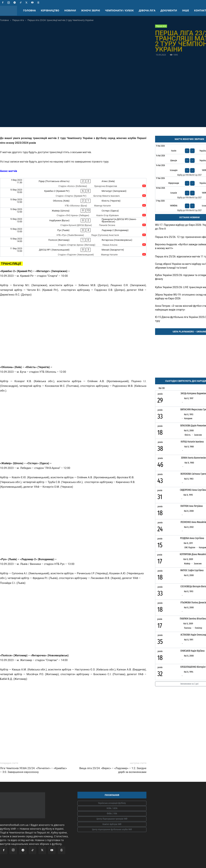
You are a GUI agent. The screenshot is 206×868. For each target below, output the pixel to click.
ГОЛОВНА (29, 10)
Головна (4, 20)
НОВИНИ (70, 10)
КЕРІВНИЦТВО (50, 10)
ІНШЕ (186, 10)
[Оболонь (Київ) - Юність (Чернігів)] (73, 203)
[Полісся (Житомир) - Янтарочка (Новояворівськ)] (73, 242)
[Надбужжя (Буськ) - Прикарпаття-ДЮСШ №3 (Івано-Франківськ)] (73, 222)
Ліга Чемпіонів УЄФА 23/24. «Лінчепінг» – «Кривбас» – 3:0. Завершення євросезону (33, 770)
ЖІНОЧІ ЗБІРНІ (91, 10)
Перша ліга (18, 20)
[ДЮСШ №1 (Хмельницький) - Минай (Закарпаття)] (73, 252)
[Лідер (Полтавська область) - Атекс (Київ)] (73, 183)
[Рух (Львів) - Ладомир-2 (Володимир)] (73, 232)
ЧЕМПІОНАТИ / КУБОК (119, 10)
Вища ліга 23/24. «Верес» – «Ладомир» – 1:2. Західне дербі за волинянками (113, 770)
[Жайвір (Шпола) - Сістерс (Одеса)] (73, 212)
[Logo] (10, 11)
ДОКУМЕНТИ (169, 10)
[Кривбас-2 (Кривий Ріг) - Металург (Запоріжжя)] (73, 193)
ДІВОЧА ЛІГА (147, 10)
